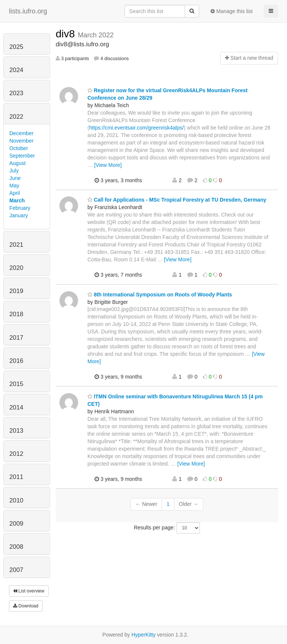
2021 (16, 245)
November (21, 141)
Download (26, 606)
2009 (16, 524)
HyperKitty (144, 635)
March (17, 200)
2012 (16, 454)
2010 (16, 500)
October (19, 148)
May (14, 186)
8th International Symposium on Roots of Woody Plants (160, 295)
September (22, 156)
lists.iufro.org (28, 11)
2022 (16, 117)
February (20, 208)
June (15, 178)
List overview (29, 591)
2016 (16, 361)
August (18, 163)
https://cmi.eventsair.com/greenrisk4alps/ (137, 128)
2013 (16, 431)
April (15, 193)
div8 (67, 34)
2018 (16, 314)
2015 (16, 384)
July (14, 171)
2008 (16, 547)
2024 (16, 70)
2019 (16, 291)
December (21, 133)
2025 (16, 47)
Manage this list (232, 11)
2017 (16, 338)
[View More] (108, 165)
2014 (16, 407)
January (19, 215)
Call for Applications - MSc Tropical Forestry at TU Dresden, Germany (177, 200)
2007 (16, 570)
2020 (16, 268)
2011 (16, 477)
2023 (16, 93)
